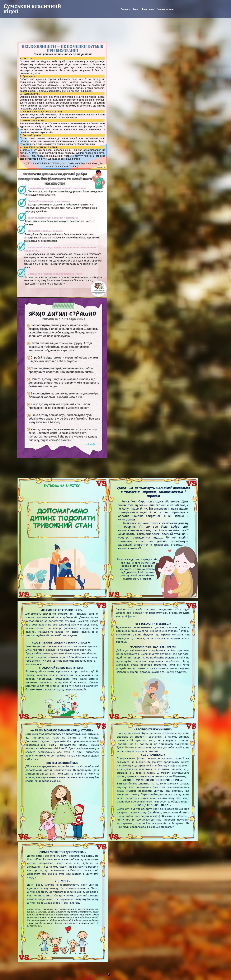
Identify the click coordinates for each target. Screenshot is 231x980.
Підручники (148, 9)
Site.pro (88, 977)
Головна (125, 9)
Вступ (136, 9)
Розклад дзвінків (166, 9)
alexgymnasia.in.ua (98, 975)
